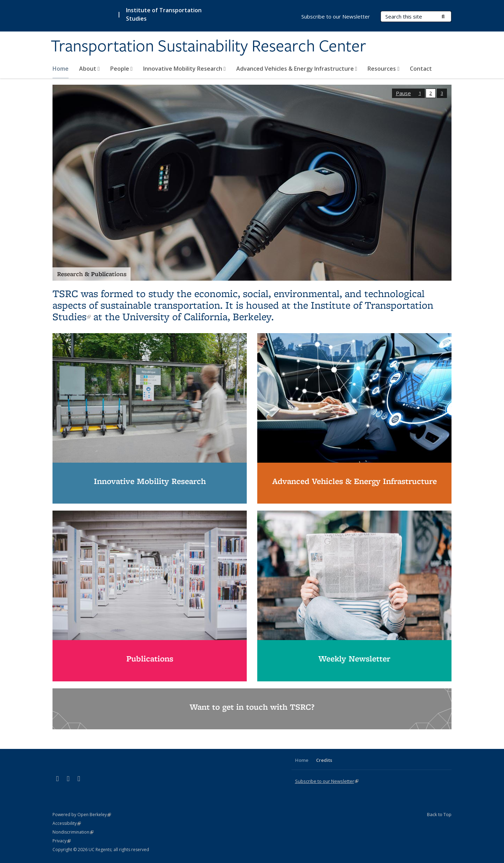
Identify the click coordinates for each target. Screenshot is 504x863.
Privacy (62, 841)
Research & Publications (92, 274)
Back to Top (439, 814)
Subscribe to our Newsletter (336, 16)
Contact (421, 69)
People (121, 69)
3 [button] (442, 93)
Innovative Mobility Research (184, 69)
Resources (383, 69)
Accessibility (67, 823)
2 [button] (431, 93)
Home (61, 69)
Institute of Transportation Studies (164, 14)
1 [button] (420, 93)
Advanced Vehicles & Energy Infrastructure (297, 69)
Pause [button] (403, 93)
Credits (324, 760)
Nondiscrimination (73, 832)
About (89, 69)
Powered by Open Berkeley (82, 815)
